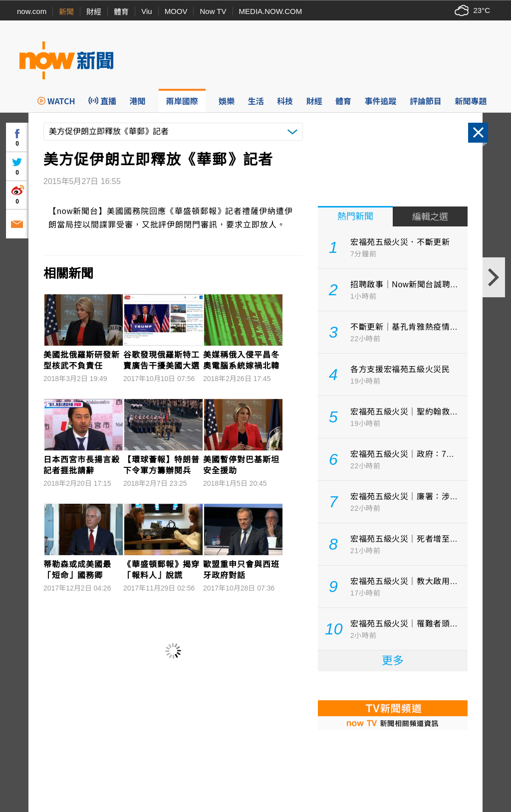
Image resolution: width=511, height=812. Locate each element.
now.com (32, 11)
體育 (121, 12)
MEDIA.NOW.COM (271, 11)
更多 (393, 661)
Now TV (213, 11)
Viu (146, 11)
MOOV (176, 11)
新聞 (66, 12)
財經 (94, 12)
